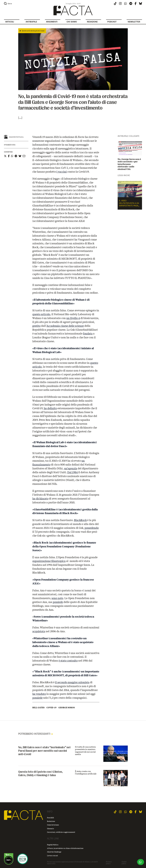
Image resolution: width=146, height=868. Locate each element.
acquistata (39, 631)
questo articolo (41, 314)
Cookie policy (124, 863)
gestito (36, 326)
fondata (88, 333)
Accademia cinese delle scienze (65, 326)
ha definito (50, 408)
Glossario (50, 828)
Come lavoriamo (53, 825)
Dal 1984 (73, 472)
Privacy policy (109, 863)
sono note (57, 598)
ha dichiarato (40, 499)
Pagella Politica (53, 845)
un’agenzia (71, 468)
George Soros (67, 708)
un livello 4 (73, 318)
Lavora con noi (52, 855)
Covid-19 (51, 708)
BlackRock (80, 520)
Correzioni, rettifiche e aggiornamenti (61, 832)
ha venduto (39, 694)
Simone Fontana (16, 137)
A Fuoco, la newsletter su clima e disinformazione (65, 848)
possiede (58, 602)
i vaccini (62, 172)
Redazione (51, 821)
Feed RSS (50, 818)
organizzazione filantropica (49, 561)
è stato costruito (68, 661)
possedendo (92, 528)
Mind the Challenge (54, 852)
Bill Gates (38, 708)
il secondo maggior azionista (72, 682)
